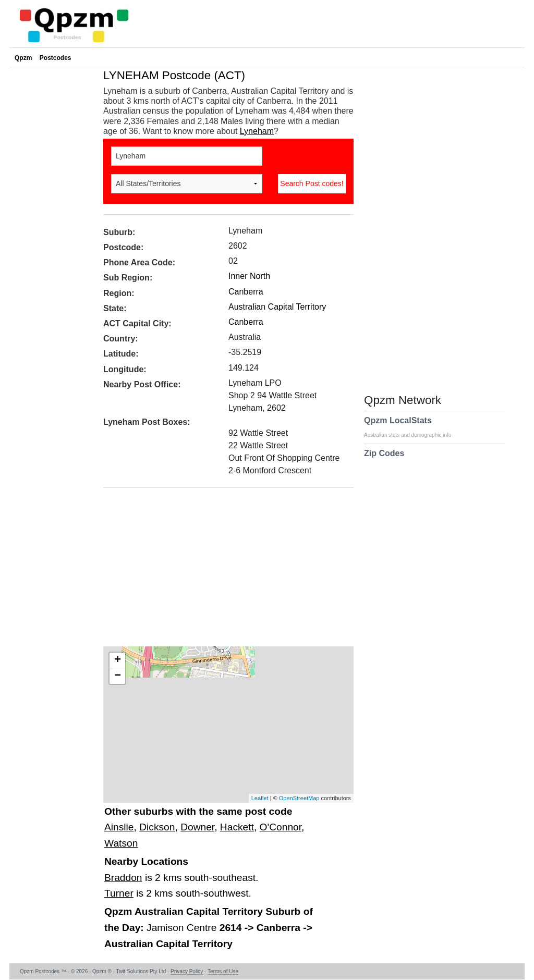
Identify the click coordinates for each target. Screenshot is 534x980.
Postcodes (56, 58)
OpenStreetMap (299, 798)
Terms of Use (223, 971)
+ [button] (118, 660)
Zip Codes (384, 460)
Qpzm (23, 58)
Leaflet (260, 798)
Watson (121, 843)
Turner (119, 893)
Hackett (237, 827)
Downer (197, 827)
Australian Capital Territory (277, 307)
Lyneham (257, 131)
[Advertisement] (223, 571)
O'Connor (281, 827)
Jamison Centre (183, 928)
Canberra (246, 292)
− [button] (118, 676)
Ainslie (119, 827)
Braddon (123, 878)
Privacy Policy (187, 971)
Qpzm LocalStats (413, 427)
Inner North (249, 276)
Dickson (157, 827)
